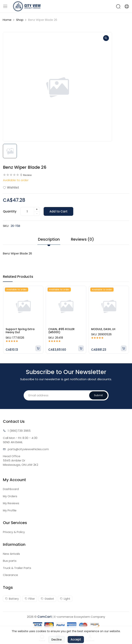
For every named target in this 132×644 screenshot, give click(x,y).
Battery (12, 599)
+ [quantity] (37, 209)
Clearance (10, 575)
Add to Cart (58, 211)
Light (65, 599)
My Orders (10, 496)
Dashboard (11, 489)
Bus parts (10, 561)
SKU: (6, 226)
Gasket (47, 599)
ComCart (45, 617)
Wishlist (11, 187)
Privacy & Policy (14, 532)
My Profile (10, 510)
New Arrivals (11, 554)
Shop (20, 20)
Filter (30, 599)
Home (7, 20)
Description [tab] (49, 239)
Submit (98, 395)
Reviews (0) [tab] (82, 239)
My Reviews (11, 503)
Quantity (10, 211)
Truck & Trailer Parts (17, 568)
